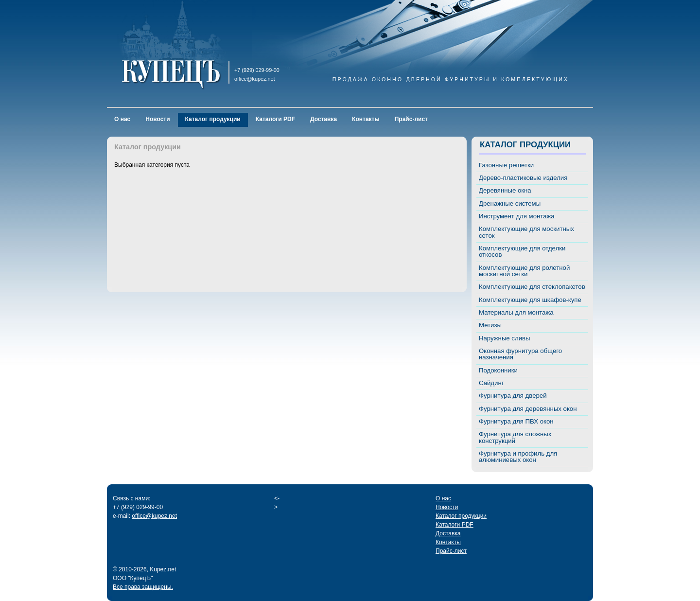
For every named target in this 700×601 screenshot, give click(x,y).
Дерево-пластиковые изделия (523, 178)
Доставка (324, 119)
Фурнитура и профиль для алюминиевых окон (518, 457)
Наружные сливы (505, 338)
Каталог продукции (213, 119)
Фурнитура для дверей (513, 396)
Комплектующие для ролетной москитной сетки (524, 271)
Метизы (490, 325)
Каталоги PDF (275, 119)
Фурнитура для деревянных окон (528, 409)
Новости (157, 119)
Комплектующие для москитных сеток (526, 232)
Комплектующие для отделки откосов (522, 251)
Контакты (366, 119)
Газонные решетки (506, 165)
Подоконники (498, 370)
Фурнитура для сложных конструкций (515, 437)
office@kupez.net (154, 516)
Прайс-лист (411, 119)
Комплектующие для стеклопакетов (532, 287)
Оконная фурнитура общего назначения (520, 354)
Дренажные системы (510, 203)
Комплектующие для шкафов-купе (530, 300)
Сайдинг (491, 383)
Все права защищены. (143, 587)
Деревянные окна (505, 190)
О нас (122, 119)
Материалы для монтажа (516, 312)
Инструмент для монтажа (517, 216)
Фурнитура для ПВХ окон (516, 421)
